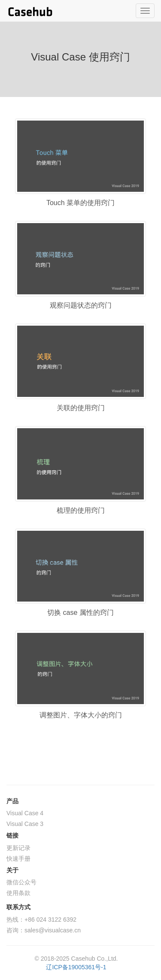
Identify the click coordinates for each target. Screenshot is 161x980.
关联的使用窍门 (81, 408)
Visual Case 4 (25, 813)
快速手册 (18, 859)
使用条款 (18, 893)
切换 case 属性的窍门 (80, 612)
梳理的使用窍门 (81, 510)
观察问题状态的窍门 (81, 305)
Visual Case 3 (25, 824)
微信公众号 (21, 882)
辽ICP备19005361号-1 (76, 967)
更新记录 (18, 848)
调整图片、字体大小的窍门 (81, 715)
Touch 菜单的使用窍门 (80, 203)
